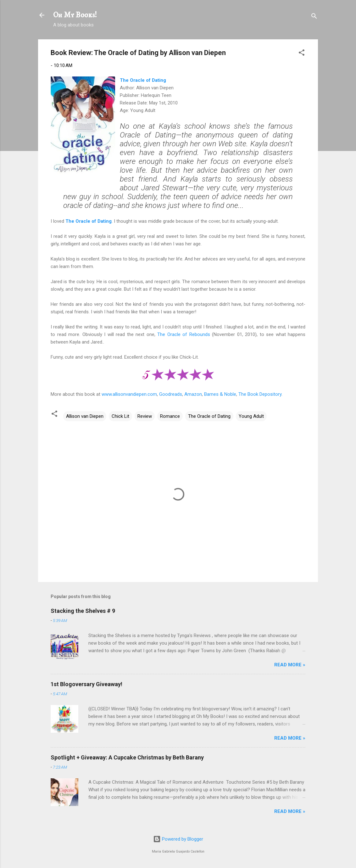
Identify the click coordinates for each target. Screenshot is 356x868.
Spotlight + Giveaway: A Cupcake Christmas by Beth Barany (127, 757)
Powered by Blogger (178, 839)
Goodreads (171, 394)
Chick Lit (120, 416)
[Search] (314, 17)
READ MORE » (290, 665)
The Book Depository (260, 394)
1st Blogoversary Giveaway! (86, 684)
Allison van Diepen (85, 416)
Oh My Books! (75, 15)
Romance (170, 416)
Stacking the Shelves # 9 (83, 611)
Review (145, 416)
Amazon (193, 394)
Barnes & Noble (220, 394)
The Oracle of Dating (143, 80)
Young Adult (251, 416)
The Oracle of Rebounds (184, 334)
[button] (302, 54)
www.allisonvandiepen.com (129, 394)
